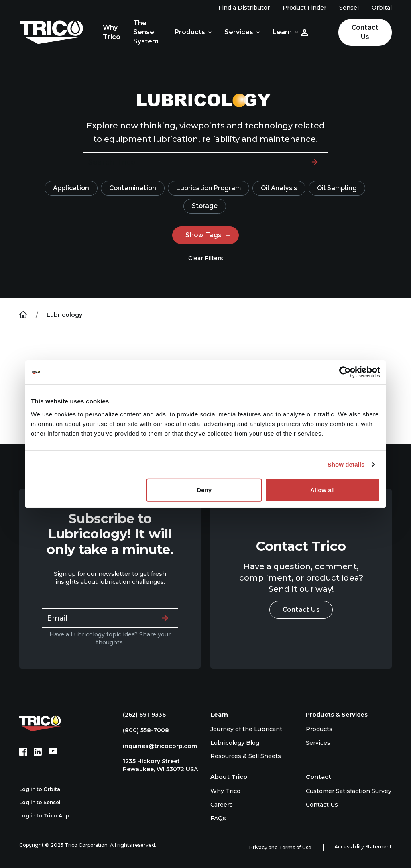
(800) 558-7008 (142, 730)
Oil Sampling (337, 188)
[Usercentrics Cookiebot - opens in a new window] (345, 372)
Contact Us (365, 32)
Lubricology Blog (235, 743)
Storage (205, 206)
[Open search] (325, 32)
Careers (222, 805)
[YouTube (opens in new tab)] (53, 752)
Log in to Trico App (49, 816)
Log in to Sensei (44, 803)
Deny (204, 490)
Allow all (322, 490)
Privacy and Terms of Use (281, 847)
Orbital (382, 8)
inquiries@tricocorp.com (156, 746)
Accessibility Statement (363, 847)
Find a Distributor (244, 8)
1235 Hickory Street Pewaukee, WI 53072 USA (156, 765)
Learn (282, 32)
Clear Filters (206, 258)
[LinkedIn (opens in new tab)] (38, 752)
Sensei (349, 8)
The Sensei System (146, 32)
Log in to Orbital (45, 789)
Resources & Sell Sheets (246, 756)
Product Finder (304, 8)
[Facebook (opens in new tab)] (23, 752)
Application (71, 188)
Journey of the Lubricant (246, 729)
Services (239, 32)
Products (190, 32)
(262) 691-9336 (140, 715)
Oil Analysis (279, 188)
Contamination (133, 188)
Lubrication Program (209, 188)
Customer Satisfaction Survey (349, 791)
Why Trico (112, 32)
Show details (346, 464)
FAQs (218, 818)
